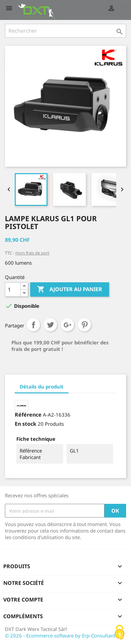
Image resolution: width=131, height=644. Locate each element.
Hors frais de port (32, 253)
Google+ (67, 325)
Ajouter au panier (70, 289)
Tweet (50, 325)
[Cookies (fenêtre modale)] (120, 633)
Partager (33, 325)
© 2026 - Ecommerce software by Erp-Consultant (60, 636)
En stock (26, 424)
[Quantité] (13, 289)
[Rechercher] (65, 31)
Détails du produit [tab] (42, 387)
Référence (28, 415)
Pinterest (84, 325)
